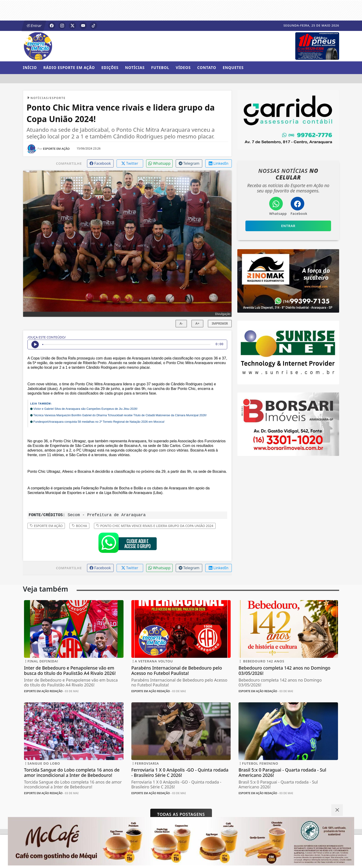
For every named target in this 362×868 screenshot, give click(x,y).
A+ (197, 323)
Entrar (34, 26)
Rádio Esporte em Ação (69, 68)
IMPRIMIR (220, 323)
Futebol (160, 68)
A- (181, 323)
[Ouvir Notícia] (35, 344)
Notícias (135, 68)
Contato (207, 68)
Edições (110, 68)
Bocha (79, 526)
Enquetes (233, 68)
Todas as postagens (181, 814)
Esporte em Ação (46, 526)
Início (30, 68)
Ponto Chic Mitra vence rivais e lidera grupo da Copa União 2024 (155, 526)
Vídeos (183, 68)
